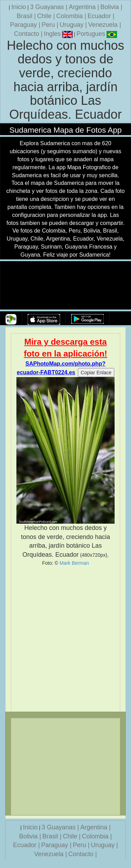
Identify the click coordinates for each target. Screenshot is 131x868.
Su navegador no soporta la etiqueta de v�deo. (66, 286)
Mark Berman (74, 563)
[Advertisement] (65, 639)
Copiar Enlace (96, 373)
